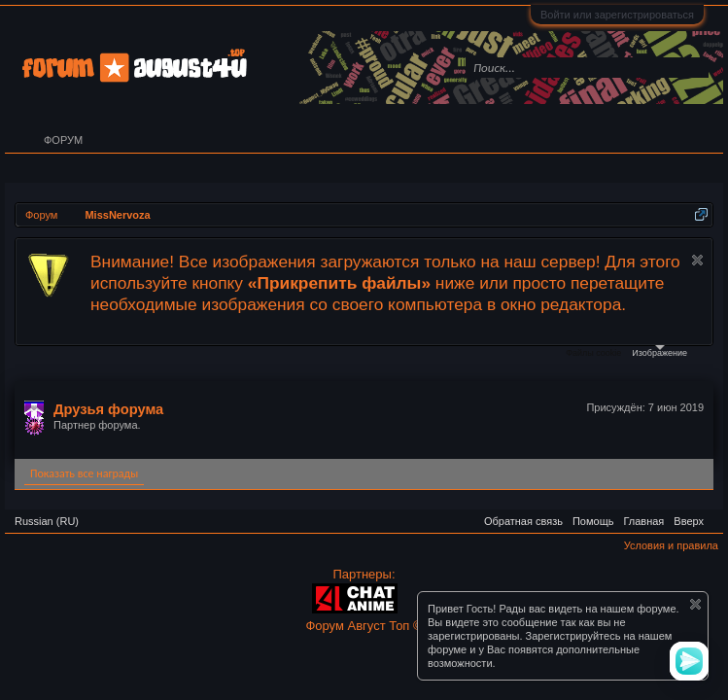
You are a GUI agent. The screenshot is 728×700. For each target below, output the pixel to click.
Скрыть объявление (697, 260)
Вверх (689, 521)
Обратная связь (523, 521)
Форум (63, 140)
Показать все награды (84, 473)
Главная (643, 521)
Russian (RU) (47, 521)
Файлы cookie (593, 353)
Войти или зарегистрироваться (617, 15)
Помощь (593, 521)
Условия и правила (671, 545)
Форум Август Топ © (364, 626)
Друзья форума (108, 409)
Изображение (659, 351)
